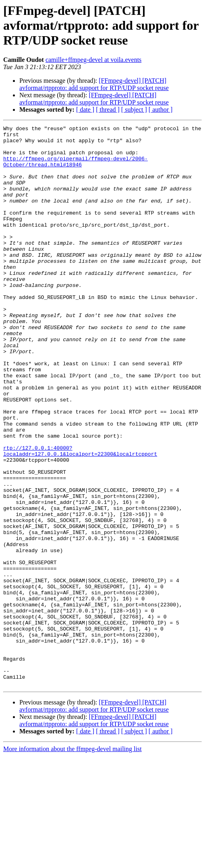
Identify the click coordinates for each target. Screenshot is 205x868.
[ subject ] (134, 110)
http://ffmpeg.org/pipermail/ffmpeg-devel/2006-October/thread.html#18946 (76, 169)
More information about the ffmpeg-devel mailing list (72, 861)
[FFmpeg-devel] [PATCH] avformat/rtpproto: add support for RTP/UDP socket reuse (94, 84)
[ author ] (161, 110)
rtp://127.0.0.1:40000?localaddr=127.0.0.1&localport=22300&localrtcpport (80, 516)
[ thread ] (108, 110)
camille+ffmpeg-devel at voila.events (93, 60)
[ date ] (85, 110)
